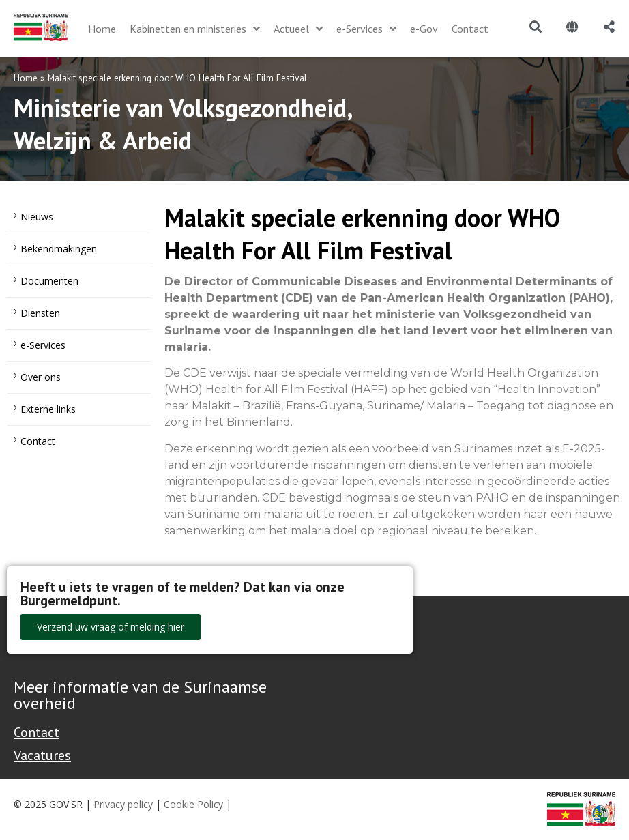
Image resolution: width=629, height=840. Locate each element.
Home (26, 78)
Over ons (41, 377)
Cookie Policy (193, 804)
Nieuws (37, 217)
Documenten (49, 281)
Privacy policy (123, 804)
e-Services (43, 345)
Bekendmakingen (59, 249)
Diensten (40, 313)
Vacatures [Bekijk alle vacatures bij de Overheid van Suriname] (42, 755)
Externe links (48, 409)
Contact (38, 441)
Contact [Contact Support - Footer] (36, 732)
